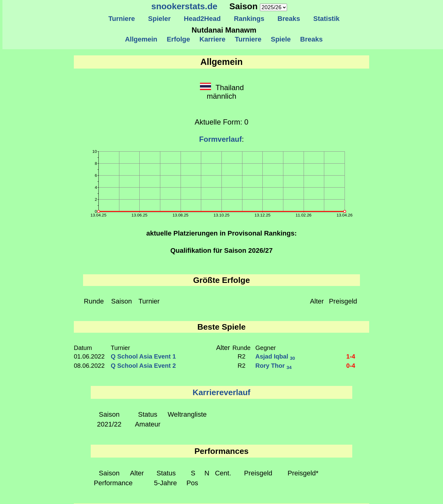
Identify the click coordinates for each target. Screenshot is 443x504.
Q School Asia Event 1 (143, 356)
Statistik (326, 19)
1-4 (351, 356)
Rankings (249, 19)
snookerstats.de (184, 6)
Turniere (122, 19)
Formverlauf (220, 139)
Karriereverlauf (221, 392)
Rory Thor (273, 366)
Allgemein (141, 39)
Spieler (159, 19)
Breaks (289, 19)
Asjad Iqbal (275, 356)
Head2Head (202, 19)
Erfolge (178, 39)
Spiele (281, 39)
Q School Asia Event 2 (143, 366)
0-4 (351, 366)
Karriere (212, 39)
